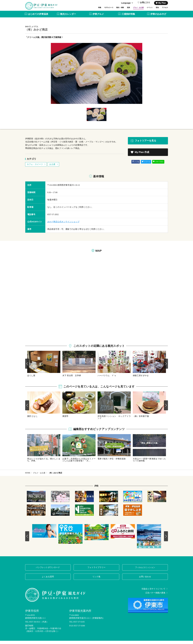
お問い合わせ (145, 580)
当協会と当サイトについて (155, 592)
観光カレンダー (66, 17)
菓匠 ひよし (32, 419)
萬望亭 (65, 419)
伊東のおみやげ (157, 17)
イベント (144, 10)
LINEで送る (158, 165)
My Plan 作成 (140, 155)
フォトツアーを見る (143, 144)
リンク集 (96, 580)
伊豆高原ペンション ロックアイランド (114, 420)
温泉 (116, 10)
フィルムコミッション (145, 571)
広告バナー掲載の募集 (157, 596)
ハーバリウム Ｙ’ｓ (107, 379)
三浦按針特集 (127, 17)
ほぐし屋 (31, 379)
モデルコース (90, 10)
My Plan (161, 3)
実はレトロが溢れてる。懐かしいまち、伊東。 (44, 463)
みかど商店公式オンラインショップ (63, 225)
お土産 (54, 168)
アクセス (164, 10)
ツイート (146, 165)
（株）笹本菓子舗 (141, 419)
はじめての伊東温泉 (36, 17)
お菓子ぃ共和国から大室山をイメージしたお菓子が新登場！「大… (79, 463)
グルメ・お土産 (129, 10)
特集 (78, 10)
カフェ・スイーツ (36, 168)
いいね (136, 165)
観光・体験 (105, 10)
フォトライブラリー (96, 571)
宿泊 (154, 10)
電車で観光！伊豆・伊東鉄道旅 (112, 462)
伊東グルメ (96, 17)
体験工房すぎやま (141, 379)
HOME (28, 476)
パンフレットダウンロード (48, 571)
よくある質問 (48, 580)
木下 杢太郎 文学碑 (72, 379)
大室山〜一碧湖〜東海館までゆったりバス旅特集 (149, 463)
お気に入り (144, 3)
